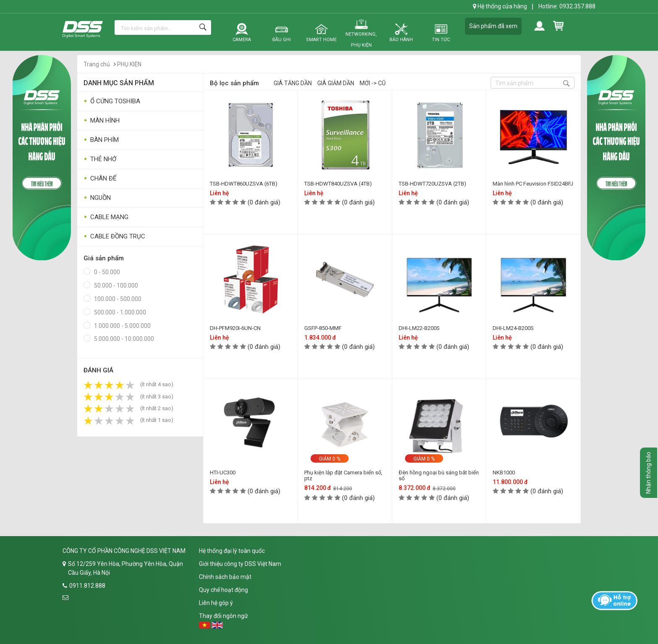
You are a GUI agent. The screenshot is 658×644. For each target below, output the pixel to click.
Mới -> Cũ (373, 83)
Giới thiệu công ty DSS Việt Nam (240, 564)
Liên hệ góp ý (216, 603)
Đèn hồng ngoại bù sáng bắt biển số (439, 475)
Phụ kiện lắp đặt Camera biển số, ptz (343, 475)
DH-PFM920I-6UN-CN (235, 328)
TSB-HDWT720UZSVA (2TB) (432, 184)
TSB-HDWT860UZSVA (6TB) (244, 184)
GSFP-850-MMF (323, 328)
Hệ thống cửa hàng (500, 6)
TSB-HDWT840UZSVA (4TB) (338, 184)
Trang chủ (97, 64)
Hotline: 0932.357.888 (567, 6)
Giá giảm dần (336, 83)
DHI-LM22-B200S (419, 328)
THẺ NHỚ (100, 159)
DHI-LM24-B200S (513, 328)
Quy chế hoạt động (223, 590)
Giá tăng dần (293, 83)
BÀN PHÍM (101, 140)
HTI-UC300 (223, 473)
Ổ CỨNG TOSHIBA (112, 101)
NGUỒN (97, 198)
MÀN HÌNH (102, 121)
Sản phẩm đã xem (493, 26)
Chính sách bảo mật (225, 577)
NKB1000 (504, 473)
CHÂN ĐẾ (100, 179)
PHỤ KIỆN (129, 64)
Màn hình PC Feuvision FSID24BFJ (533, 184)
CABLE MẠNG (106, 217)
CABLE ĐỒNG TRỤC (114, 237)
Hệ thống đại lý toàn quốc (232, 551)
